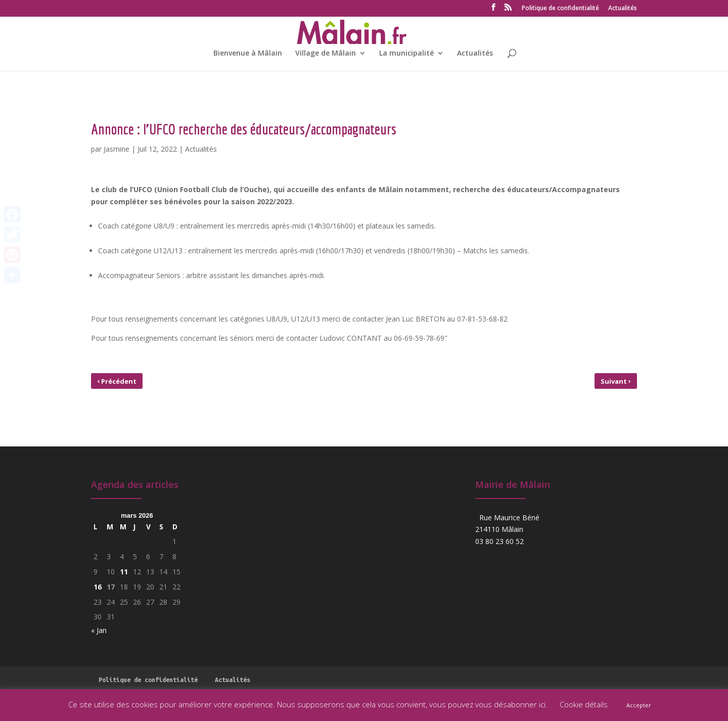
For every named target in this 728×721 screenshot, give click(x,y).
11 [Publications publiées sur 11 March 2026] (124, 572)
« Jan (99, 630)
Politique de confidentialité (560, 9)
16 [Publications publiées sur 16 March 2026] (98, 587)
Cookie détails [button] (584, 704)
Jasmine (117, 149)
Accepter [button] (639, 705)
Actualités (623, 9)
